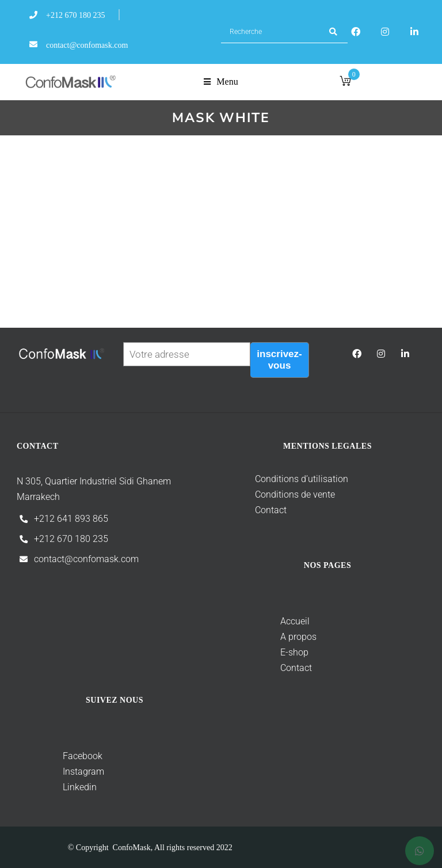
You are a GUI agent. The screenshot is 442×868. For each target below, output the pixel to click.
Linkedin (57, 787)
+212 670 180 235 (71, 539)
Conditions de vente (282, 494)
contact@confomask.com (86, 559)
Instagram (60, 772)
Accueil (270, 621)
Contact (258, 510)
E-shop (269, 652)
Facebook (83, 756)
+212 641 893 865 (71, 519)
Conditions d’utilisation (289, 479)
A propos (273, 637)
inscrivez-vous (279, 360)
